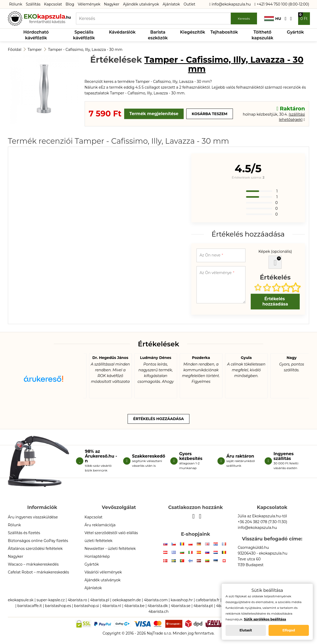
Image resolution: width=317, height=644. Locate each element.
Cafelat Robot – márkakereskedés (38, 572)
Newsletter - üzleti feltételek (110, 549)
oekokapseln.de (126, 600)
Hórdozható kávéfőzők (36, 35)
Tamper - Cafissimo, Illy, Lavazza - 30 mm (85, 50)
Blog (70, 4)
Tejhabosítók (224, 32)
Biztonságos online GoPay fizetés (38, 541)
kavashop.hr (182, 600)
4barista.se (181, 606)
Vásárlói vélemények (103, 572)
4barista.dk (158, 606)
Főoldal (15, 50)
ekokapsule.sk (21, 600)
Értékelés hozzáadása (275, 301)
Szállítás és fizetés (24, 533)
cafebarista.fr (207, 600)
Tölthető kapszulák (262, 35)
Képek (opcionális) (275, 251)
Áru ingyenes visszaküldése (33, 517)
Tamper (35, 50)
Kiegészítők (193, 32)
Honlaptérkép (97, 556)
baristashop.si (87, 606)
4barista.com (156, 600)
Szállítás (33, 4)
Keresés (244, 18)
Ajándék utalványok (141, 4)
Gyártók (295, 32)
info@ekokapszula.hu (230, 4)
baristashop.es (58, 606)
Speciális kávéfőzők (84, 35)
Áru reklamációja (100, 525)
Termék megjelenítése (154, 114)
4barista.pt (203, 606)
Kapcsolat (53, 4)
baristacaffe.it (30, 606)
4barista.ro (78, 600)
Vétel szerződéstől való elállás (111, 533)
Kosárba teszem (210, 114)
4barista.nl (112, 606)
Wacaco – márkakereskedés (33, 564)
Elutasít (246, 630)
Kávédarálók (122, 32)
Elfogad (289, 630)
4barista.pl (100, 600)
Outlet (190, 4)
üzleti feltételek (99, 541)
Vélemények (89, 4)
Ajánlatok (171, 4)
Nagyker (112, 4)
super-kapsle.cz (51, 600)
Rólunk (16, 4)
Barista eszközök (158, 35)
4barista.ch (159, 611)
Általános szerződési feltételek (35, 549)
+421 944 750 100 (271, 4)
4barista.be (134, 606)
